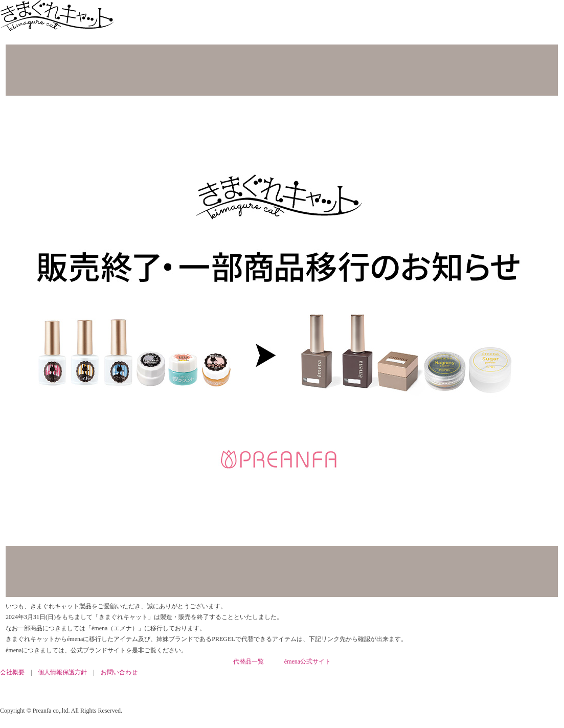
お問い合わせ (119, 672)
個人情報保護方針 (62, 672)
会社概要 (12, 672)
